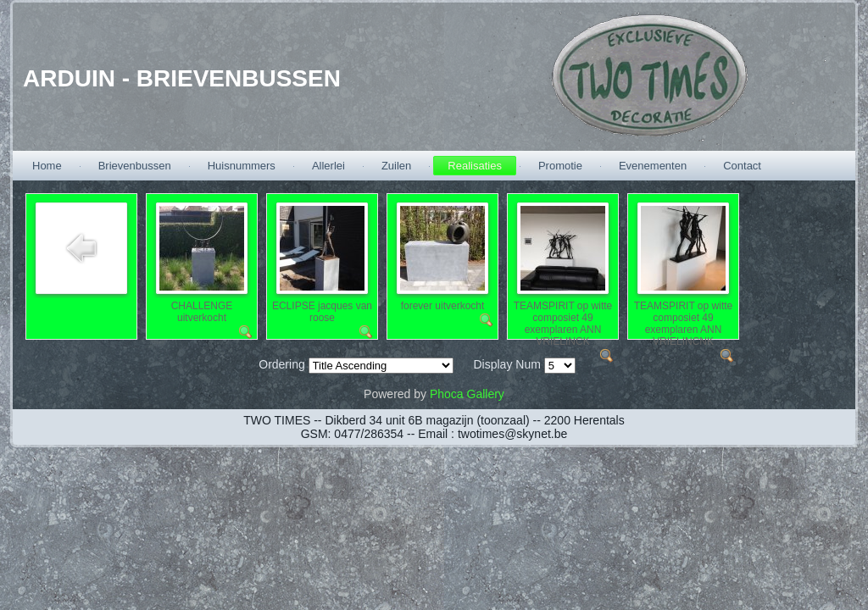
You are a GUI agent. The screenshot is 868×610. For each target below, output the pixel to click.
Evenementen (653, 166)
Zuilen (396, 166)
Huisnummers (242, 166)
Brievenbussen (135, 166)
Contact (742, 166)
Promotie (560, 166)
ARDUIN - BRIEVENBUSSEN (182, 78)
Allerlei (328, 166)
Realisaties (475, 166)
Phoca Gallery (467, 394)
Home (47, 166)
